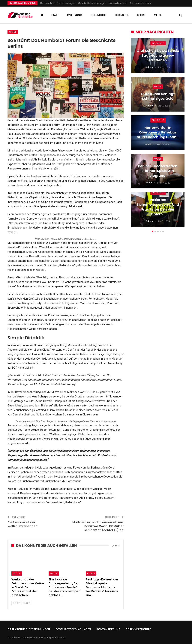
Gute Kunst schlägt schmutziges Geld (158, 96)
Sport (141, 15)
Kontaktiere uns (118, 3)
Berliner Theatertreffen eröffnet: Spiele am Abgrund (158, 171)
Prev (16, 603)
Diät (54, 15)
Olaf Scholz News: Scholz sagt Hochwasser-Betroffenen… (158, 55)
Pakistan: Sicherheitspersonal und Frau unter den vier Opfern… (158, 207)
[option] (158, 134)
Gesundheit (99, 15)
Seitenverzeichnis (140, 3)
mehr (157, 15)
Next (26, 603)
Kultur (13, 32)
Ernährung (74, 15)
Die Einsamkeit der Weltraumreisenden (22, 524)
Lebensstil (122, 15)
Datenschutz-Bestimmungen (58, 3)
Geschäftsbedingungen (92, 3)
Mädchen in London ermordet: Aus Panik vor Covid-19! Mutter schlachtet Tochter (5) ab (98, 526)
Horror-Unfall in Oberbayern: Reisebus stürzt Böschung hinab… (158, 132)
